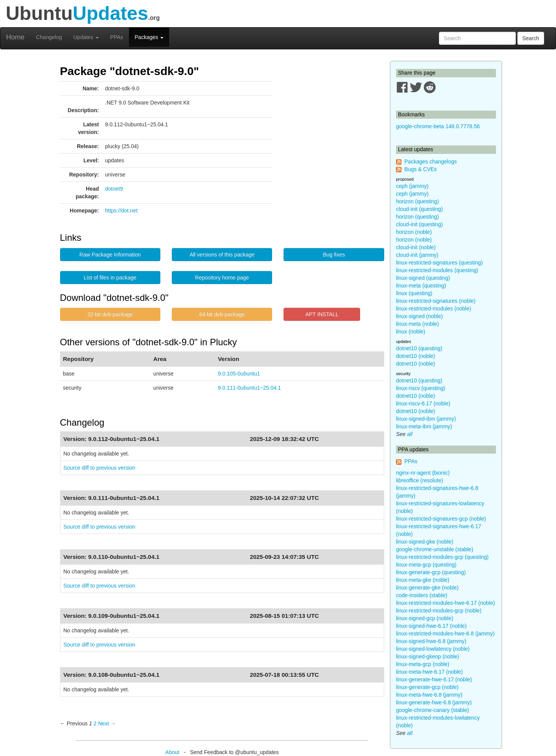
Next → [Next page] (107, 723)
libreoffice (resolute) (420, 480)
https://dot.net (121, 211)
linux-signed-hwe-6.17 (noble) (431, 626)
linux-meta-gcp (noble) (423, 664)
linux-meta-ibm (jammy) (424, 426)
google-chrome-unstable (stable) (435, 549)
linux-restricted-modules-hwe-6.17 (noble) (445, 603)
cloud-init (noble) (416, 247)
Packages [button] (149, 37)
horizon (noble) (414, 232)
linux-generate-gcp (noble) (427, 687)
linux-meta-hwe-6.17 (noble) (429, 672)
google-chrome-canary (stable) (433, 710)
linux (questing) (414, 293)
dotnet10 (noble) (416, 356)
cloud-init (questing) (419, 209)
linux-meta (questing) (421, 286)
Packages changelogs (431, 162)
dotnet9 (114, 189)
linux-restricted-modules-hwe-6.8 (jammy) (445, 634)
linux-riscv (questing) (421, 388)
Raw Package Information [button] (110, 255)
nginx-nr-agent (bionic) (423, 473)
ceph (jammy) (412, 186)
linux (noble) (411, 331)
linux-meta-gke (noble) (423, 580)
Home (15, 37)
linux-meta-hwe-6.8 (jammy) (429, 695)
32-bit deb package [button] (110, 314)
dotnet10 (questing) (419, 348)
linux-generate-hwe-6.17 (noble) (434, 679)
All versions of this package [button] (222, 255)
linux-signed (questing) (423, 278)
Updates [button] (86, 37)
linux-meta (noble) (417, 324)
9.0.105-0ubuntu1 (239, 374)
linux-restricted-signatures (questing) (439, 263)
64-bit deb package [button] (222, 314)
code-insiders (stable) (422, 595)
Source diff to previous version (99, 468)
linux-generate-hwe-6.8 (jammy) (434, 702)
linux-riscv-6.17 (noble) (423, 403)
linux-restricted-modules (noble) (434, 309)
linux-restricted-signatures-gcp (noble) (441, 519)
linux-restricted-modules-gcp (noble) (439, 611)
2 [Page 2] (95, 723)
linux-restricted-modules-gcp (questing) (442, 557)
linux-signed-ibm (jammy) (426, 419)
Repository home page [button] (222, 278)
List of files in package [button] (110, 278)
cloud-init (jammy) (417, 255)
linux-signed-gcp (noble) (425, 618)
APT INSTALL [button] (322, 314)
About (172, 752)
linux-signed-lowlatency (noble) (433, 649)
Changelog (49, 37)
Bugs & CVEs (421, 169)
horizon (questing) (417, 201)
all (410, 434)
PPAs (117, 37)
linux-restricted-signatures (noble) (436, 301)
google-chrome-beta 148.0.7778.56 (438, 126)
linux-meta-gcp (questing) (426, 565)
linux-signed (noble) (419, 316)
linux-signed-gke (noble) (425, 542)
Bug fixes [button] (334, 255)
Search (531, 38)
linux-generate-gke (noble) (427, 588)
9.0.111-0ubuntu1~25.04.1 (249, 388)
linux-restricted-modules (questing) (437, 270)
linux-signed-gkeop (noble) (428, 656)
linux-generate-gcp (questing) (431, 572)
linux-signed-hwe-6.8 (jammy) (431, 641)
